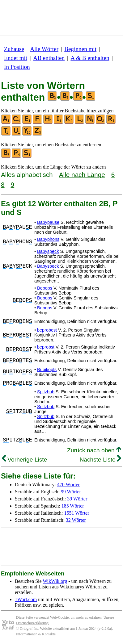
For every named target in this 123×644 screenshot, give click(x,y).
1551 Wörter (77, 513)
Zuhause (14, 49)
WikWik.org (55, 581)
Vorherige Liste (24, 460)
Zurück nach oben (94, 450)
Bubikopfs (47, 370)
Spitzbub (46, 392)
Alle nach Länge (82, 175)
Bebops (45, 288)
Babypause (48, 222)
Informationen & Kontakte (36, 634)
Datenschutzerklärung (32, 623)
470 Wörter (68, 485)
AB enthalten (49, 58)
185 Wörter (73, 506)
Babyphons (48, 239)
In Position (17, 67)
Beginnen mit (80, 49)
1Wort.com (26, 599)
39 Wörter (77, 499)
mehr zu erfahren (89, 617)
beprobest (47, 330)
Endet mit (16, 58)
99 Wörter (71, 492)
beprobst (46, 347)
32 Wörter (76, 520)
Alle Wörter (44, 49)
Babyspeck (48, 251)
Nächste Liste (100, 460)
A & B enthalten (90, 58)
